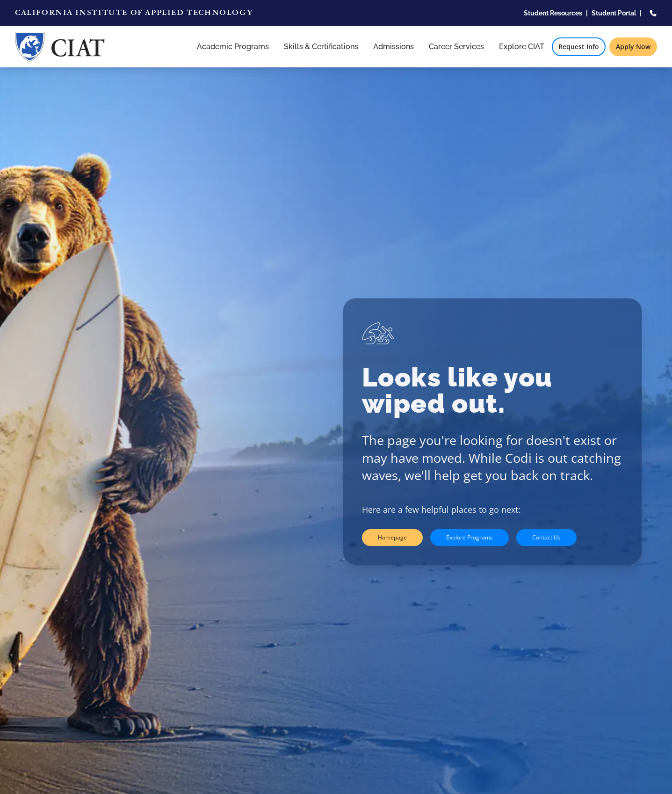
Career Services (456, 47)
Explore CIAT (522, 47)
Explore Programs (470, 537)
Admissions (394, 47)
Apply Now (633, 47)
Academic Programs (233, 47)
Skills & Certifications (321, 47)
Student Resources (553, 13)
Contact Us (546, 537)
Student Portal (614, 13)
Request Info (579, 47)
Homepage (392, 537)
